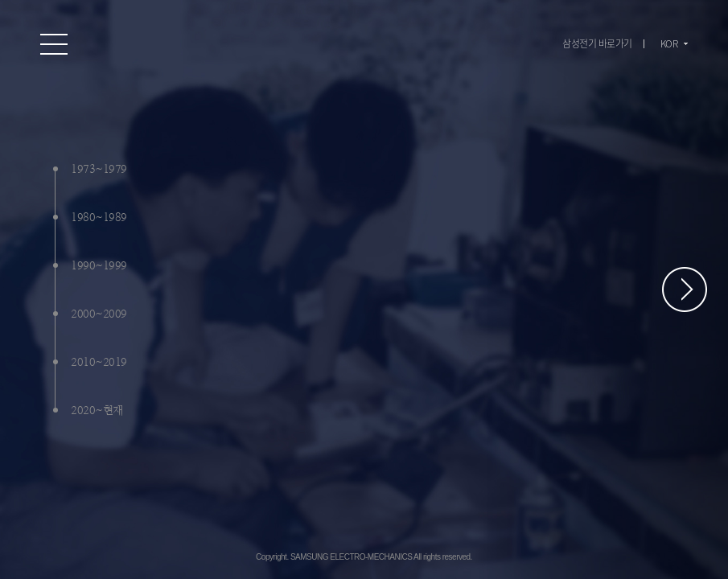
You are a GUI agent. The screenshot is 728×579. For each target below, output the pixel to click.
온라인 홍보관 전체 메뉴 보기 (54, 44)
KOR (669, 43)
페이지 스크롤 (685, 289)
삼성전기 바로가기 (597, 43)
